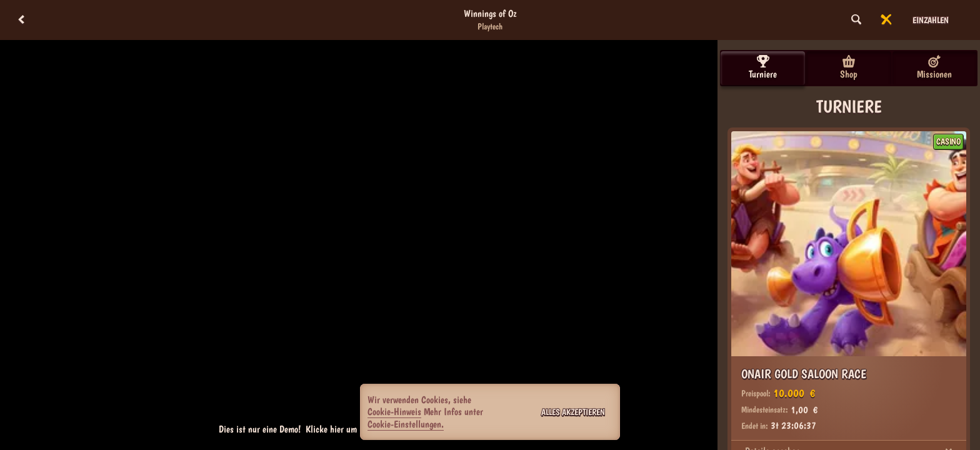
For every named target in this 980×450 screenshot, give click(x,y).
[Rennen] (886, 20)
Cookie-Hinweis (394, 412)
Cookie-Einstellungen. (406, 424)
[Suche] (856, 20)
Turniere (763, 67)
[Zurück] (21, 20)
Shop (849, 67)
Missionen (934, 67)
